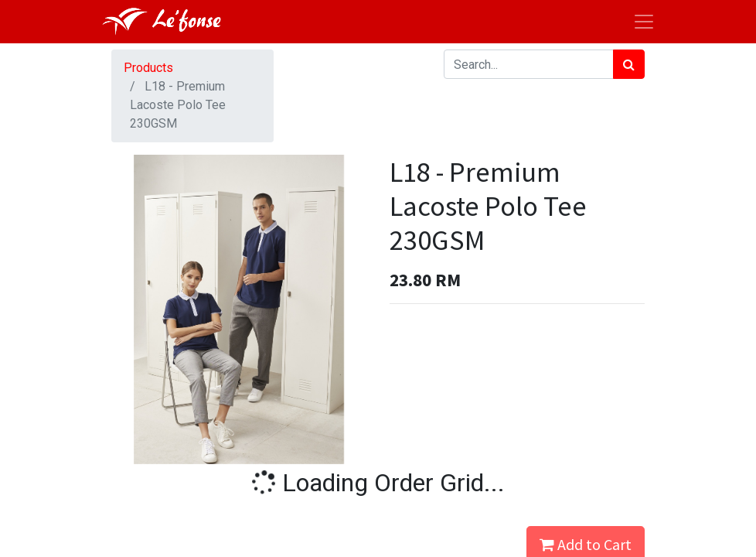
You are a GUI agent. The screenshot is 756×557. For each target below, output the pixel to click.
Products (148, 68)
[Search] (629, 64)
